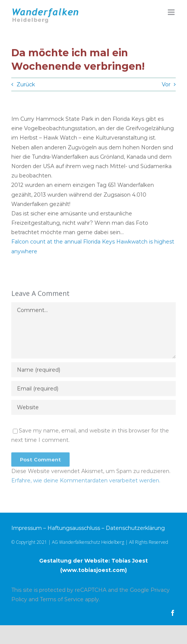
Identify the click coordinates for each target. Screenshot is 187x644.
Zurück (26, 84)
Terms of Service (62, 599)
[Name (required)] (93, 371)
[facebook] (173, 613)
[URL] (93, 409)
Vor (166, 84)
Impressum (27, 528)
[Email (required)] (93, 390)
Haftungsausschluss (74, 528)
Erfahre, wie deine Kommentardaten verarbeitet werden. (86, 482)
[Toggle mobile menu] (172, 12)
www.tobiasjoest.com (93, 570)
